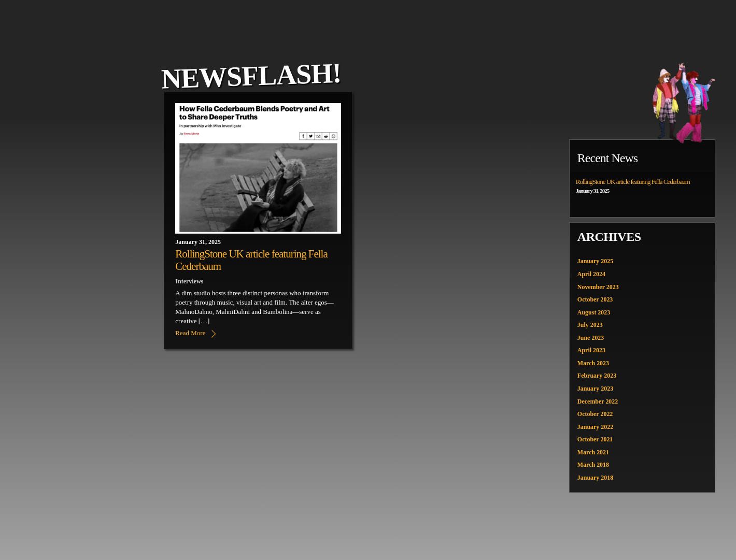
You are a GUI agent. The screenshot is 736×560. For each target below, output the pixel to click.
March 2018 (593, 465)
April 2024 (591, 274)
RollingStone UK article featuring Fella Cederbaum (633, 182)
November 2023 (598, 287)
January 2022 (596, 427)
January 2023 (596, 389)
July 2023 (590, 325)
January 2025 (596, 261)
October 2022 (595, 414)
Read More (190, 333)
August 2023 (594, 312)
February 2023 (597, 376)
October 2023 (595, 299)
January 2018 (596, 478)
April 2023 (591, 351)
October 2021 (595, 440)
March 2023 (593, 363)
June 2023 (591, 338)
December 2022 (598, 401)
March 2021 (593, 452)
